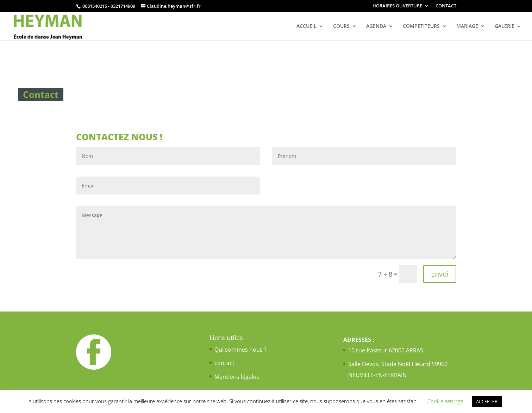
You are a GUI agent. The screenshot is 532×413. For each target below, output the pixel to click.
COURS (341, 26)
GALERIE (505, 26)
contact (224, 363)
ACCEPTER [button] (487, 401)
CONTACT (446, 6)
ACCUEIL (306, 26)
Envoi (440, 274)
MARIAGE (467, 26)
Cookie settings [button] (445, 401)
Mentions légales (237, 377)
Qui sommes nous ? (240, 350)
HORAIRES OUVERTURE (397, 6)
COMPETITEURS (421, 26)
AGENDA (376, 26)
